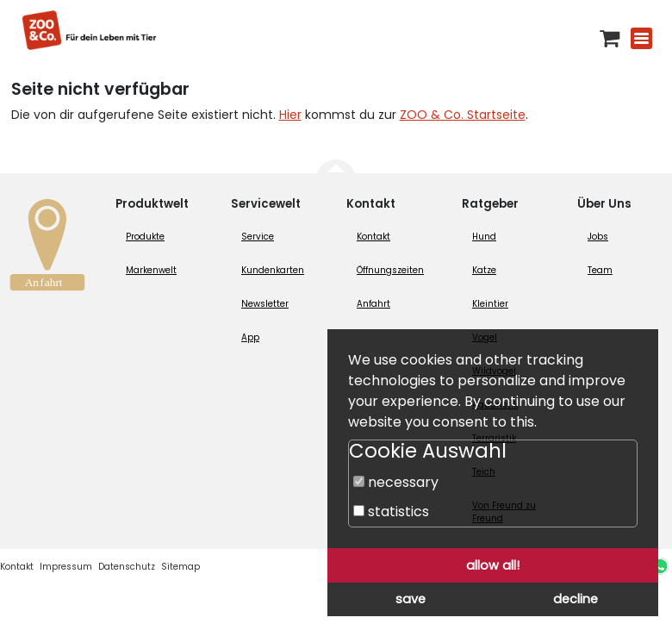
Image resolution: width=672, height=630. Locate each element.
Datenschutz (127, 567)
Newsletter (265, 304)
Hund (484, 237)
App (250, 337)
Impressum (66, 567)
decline (576, 599)
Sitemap (180, 567)
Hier (290, 115)
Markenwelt (151, 270)
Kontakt (373, 237)
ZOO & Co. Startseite (463, 115)
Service (258, 237)
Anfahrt (373, 304)
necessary (396, 482)
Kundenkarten (273, 270)
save (411, 599)
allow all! (493, 565)
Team (600, 270)
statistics (391, 511)
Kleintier (490, 304)
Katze (484, 270)
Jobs (598, 237)
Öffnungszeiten (390, 270)
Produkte (145, 237)
